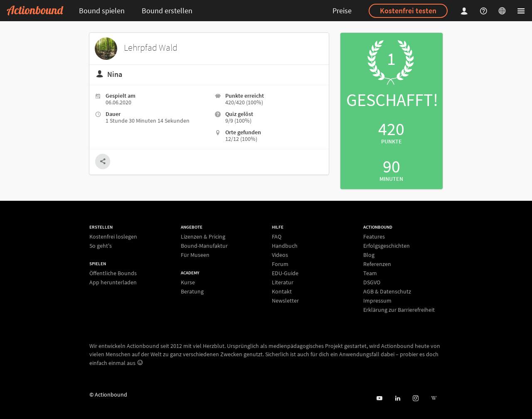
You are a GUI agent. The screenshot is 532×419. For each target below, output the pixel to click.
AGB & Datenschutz (387, 291)
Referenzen (377, 264)
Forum (280, 264)
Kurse (188, 282)
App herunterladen (113, 282)
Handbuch (285, 246)
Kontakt (282, 291)
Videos (280, 255)
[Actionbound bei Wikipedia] (434, 398)
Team (370, 273)
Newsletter (285, 300)
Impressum (377, 301)
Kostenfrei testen (408, 11)
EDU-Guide (285, 273)
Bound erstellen (167, 11)
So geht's (101, 245)
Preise (342, 11)
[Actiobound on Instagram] (415, 398)
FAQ (277, 237)
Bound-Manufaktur (204, 246)
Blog (369, 255)
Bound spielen (102, 11)
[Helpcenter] (485, 11)
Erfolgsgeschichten (387, 246)
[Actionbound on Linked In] (398, 398)
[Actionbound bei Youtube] (379, 398)
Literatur (283, 282)
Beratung (192, 291)
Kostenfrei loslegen (113, 237)
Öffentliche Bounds (113, 273)
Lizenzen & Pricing (203, 237)
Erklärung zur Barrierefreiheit (399, 309)
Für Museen (195, 255)
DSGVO (372, 282)
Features (374, 237)
